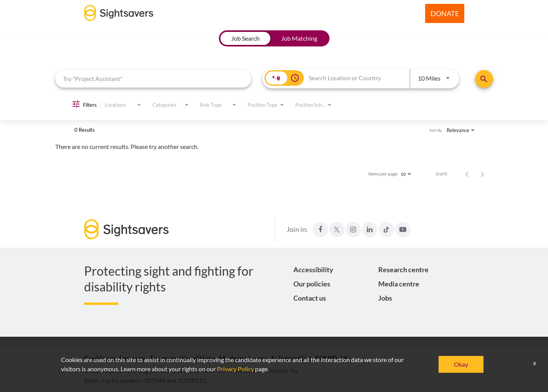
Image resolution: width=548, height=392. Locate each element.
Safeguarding (291, 358)
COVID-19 (331, 358)
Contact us (310, 298)
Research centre (403, 270)
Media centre (399, 284)
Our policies (312, 284)
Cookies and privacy (115, 358)
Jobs (385, 298)
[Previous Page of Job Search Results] (467, 174)
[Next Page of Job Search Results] (482, 174)
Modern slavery (243, 358)
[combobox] (153, 79)
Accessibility (313, 270)
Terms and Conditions (182, 358)
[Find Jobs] (484, 79)
